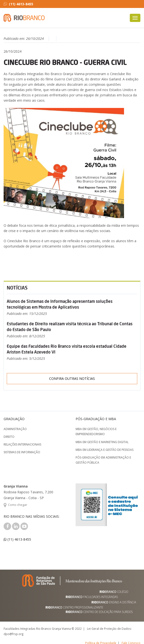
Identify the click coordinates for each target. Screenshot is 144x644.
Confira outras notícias (72, 379)
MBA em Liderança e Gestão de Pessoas (105, 450)
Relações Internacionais (22, 444)
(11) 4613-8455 (18, 4)
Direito (9, 437)
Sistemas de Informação (22, 452)
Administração (15, 429)
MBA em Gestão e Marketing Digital (102, 442)
